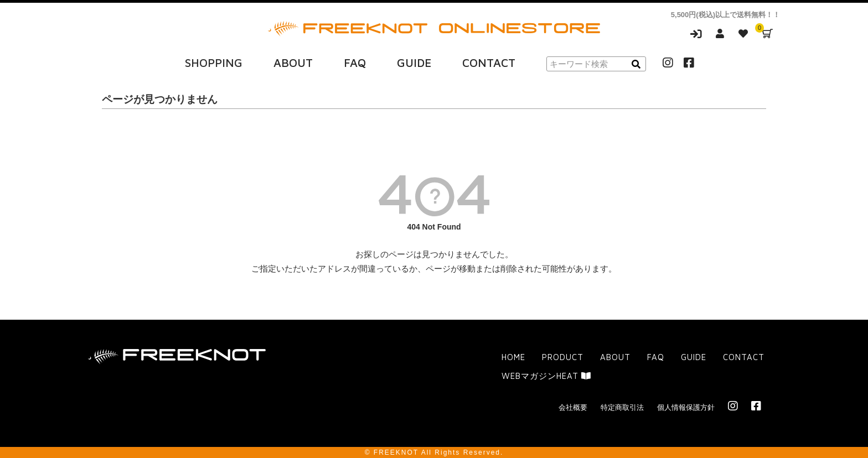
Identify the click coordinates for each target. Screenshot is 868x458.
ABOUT (293, 63)
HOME (513, 357)
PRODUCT (563, 357)
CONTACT (489, 63)
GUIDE (414, 63)
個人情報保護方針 (686, 407)
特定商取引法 (622, 407)
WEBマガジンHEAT (546, 375)
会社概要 (573, 407)
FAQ (355, 63)
